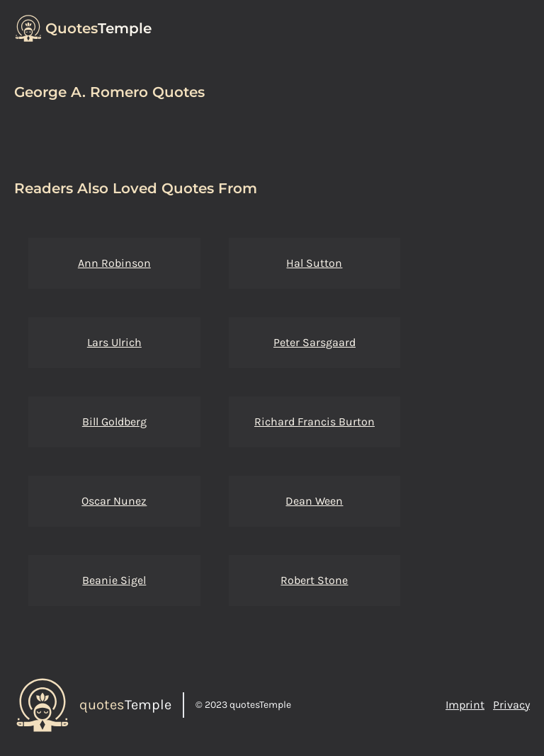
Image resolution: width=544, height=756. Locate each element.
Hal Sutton (314, 263)
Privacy (511, 705)
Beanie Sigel (114, 580)
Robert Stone (314, 580)
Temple (98, 28)
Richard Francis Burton (314, 422)
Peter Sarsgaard (314, 342)
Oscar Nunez (114, 501)
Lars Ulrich (114, 342)
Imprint (465, 705)
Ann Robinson (114, 263)
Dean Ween (314, 501)
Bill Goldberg (114, 422)
